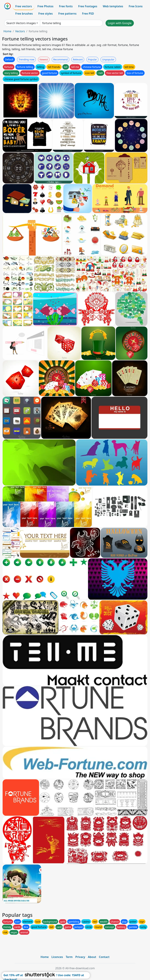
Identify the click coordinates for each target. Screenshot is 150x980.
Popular (92, 59)
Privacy (80, 957)
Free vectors (24, 6)
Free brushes (24, 14)
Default (9, 59)
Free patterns (67, 14)
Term (69, 957)
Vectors (20, 31)
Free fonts (66, 6)
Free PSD (88, 14)
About (92, 957)
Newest (44, 59)
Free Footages (88, 6)
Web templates (113, 6)
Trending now (26, 59)
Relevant (78, 59)
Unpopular (108, 59)
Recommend (61, 59)
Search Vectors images (21, 23)
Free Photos (45, 6)
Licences (57, 957)
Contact (104, 957)
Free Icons (136, 6)
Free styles (46, 14)
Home (7, 31)
